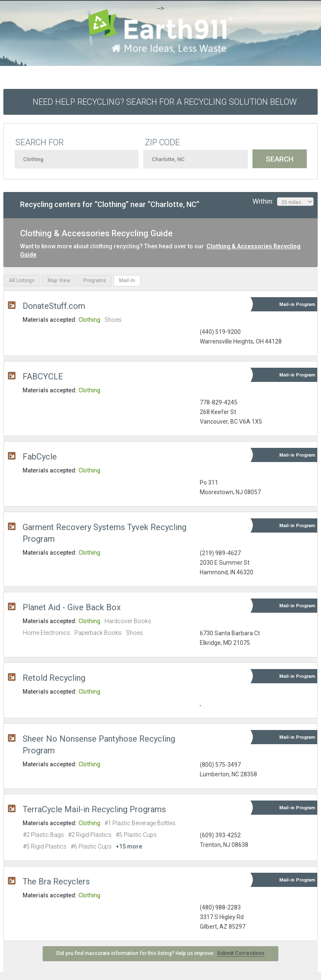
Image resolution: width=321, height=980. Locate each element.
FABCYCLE (43, 376)
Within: (283, 202)
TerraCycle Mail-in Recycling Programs (94, 809)
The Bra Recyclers (56, 881)
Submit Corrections (241, 953)
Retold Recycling (54, 678)
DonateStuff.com (54, 306)
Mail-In (127, 280)
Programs (95, 280)
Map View (59, 280)
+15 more (129, 846)
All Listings (22, 280)
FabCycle (40, 457)
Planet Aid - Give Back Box (72, 607)
